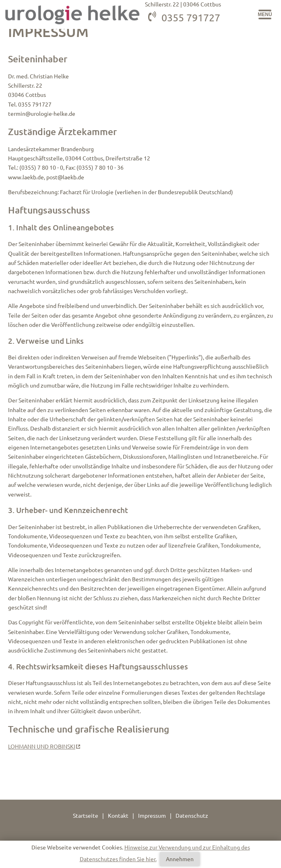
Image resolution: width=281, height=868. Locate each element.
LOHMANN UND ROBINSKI (42, 747)
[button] (265, 14)
